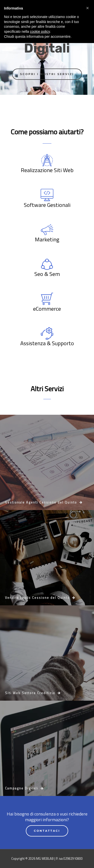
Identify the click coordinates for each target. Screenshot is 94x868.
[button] (87, 833)
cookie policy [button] (40, 856)
